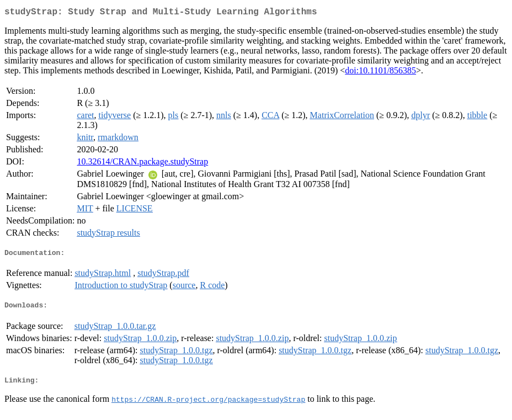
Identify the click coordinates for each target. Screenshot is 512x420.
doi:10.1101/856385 (380, 73)
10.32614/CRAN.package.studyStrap (142, 164)
